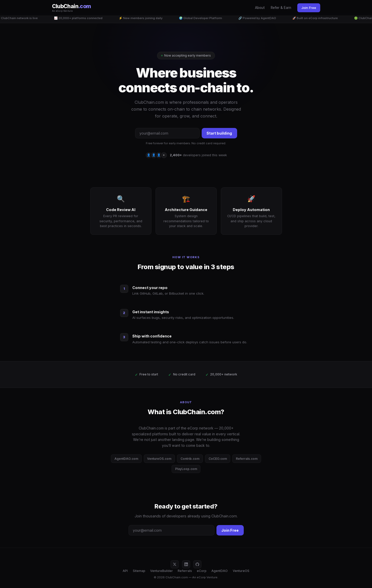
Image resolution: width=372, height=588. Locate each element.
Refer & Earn (281, 8)
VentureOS (241, 571)
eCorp (202, 571)
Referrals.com (247, 459)
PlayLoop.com (186, 469)
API (125, 571)
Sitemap (139, 571)
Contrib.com (190, 459)
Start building (219, 133)
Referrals (185, 571)
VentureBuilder (162, 571)
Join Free (309, 8)
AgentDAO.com (126, 459)
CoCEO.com (218, 459)
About (260, 8)
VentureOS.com (159, 459)
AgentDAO (220, 571)
